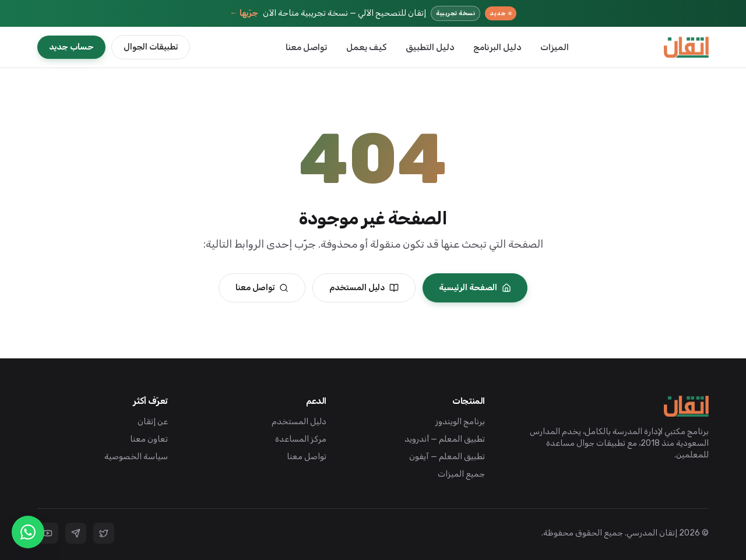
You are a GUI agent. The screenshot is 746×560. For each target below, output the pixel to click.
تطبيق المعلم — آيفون (447, 457)
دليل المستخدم (364, 288)
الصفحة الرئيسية (475, 288)
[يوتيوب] (48, 533)
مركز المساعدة (301, 439)
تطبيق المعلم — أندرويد (445, 439)
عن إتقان (153, 422)
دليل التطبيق (430, 47)
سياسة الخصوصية (136, 457)
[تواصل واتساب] (28, 532)
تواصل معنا (307, 47)
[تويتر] (104, 533)
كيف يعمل (367, 47)
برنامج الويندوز (460, 422)
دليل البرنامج (497, 47)
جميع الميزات (461, 474)
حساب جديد (71, 47)
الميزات (555, 47)
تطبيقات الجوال (151, 47)
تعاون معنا (149, 439)
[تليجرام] (76, 533)
